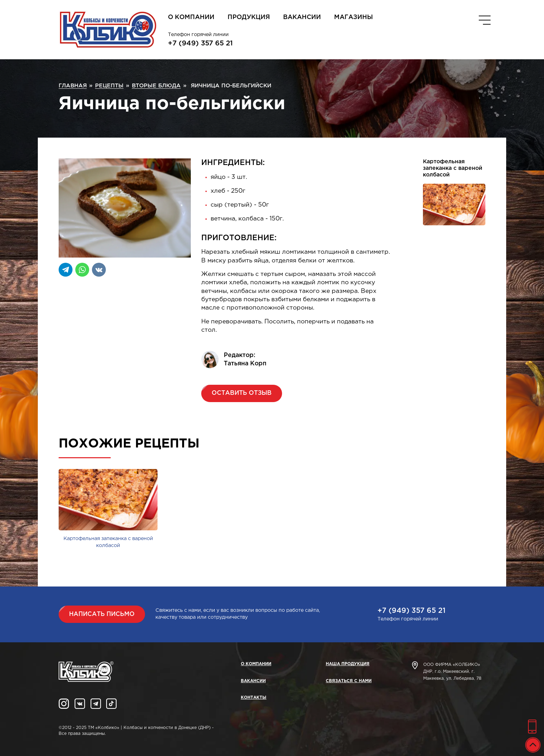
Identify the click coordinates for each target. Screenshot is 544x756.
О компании (191, 17)
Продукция (249, 17)
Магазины (354, 17)
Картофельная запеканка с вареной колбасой (453, 168)
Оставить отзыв (242, 393)
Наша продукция (348, 664)
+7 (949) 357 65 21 (200, 43)
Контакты (254, 698)
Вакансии (302, 17)
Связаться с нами (349, 681)
